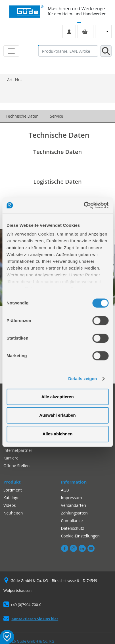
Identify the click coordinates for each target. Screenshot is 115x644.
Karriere (11, 458)
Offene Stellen (16, 466)
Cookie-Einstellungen (80, 536)
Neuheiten (13, 513)
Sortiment (13, 490)
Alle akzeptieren (57, 397)
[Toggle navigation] (11, 51)
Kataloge (11, 498)
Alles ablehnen (58, 434)
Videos (10, 505)
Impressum (72, 498)
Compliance (72, 521)
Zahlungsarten (74, 513)
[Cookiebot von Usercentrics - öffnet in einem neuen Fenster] (84, 205)
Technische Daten (22, 116)
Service (57, 116)
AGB (65, 490)
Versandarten (74, 505)
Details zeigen (82, 379)
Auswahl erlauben (57, 415)
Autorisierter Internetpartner (18, 448)
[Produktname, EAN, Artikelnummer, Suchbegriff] (68, 51)
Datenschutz (73, 528)
